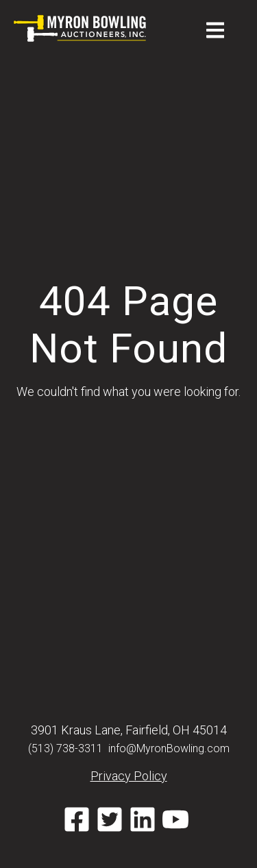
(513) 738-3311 (65, 748)
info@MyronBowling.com (169, 748)
